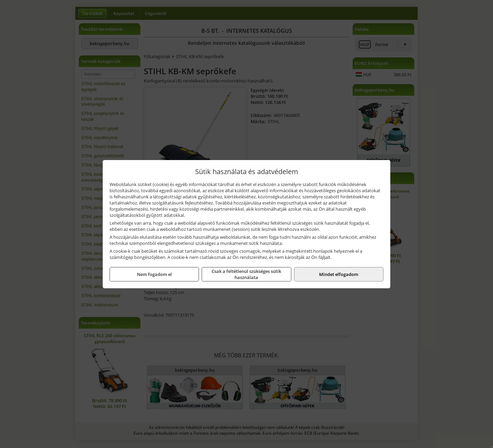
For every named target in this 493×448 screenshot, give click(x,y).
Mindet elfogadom (339, 274)
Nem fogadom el (154, 274)
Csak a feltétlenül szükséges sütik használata (246, 274)
